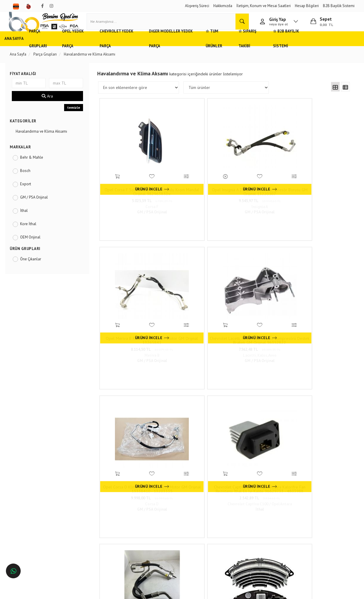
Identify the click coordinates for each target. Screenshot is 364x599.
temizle (75, 118)
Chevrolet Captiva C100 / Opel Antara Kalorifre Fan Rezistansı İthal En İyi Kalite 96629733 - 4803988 (194, 285)
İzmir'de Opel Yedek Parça (35, 531)
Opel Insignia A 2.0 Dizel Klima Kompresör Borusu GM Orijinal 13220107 (194, 175)
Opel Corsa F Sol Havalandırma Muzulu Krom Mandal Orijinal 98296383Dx (131, 175)
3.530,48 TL (319, 294)
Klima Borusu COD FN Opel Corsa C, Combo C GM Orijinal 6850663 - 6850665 (256, 285)
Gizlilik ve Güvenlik (92, 505)
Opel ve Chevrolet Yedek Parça (39, 488)
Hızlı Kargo (85, 488)
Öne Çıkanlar (34, 269)
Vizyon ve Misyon (90, 514)
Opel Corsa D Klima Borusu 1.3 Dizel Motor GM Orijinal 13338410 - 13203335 (131, 285)
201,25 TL (131, 404)
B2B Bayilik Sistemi (339, 6)
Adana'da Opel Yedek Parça (36, 496)
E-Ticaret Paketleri (179, 592)
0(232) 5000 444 (160, 507)
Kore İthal (32, 234)
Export (29, 194)
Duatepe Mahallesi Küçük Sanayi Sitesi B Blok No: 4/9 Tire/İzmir (166, 493)
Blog (80, 523)
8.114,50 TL (257, 184)
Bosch (29, 181)
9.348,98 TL (256, 404)
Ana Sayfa (19, 49)
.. (268, 447)
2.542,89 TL (194, 294)
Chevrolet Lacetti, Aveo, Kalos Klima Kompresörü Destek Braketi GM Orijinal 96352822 (319, 175)
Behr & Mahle (35, 167)
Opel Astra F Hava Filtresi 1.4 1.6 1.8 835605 (131, 395)
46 (278, 447)
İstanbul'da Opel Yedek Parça (38, 540)
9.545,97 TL (194, 184)
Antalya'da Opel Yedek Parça (37, 523)
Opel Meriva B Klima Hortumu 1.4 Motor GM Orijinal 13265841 (257, 175)
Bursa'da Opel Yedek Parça (36, 514)
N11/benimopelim (159, 544)
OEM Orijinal (34, 247)
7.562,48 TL (319, 184)
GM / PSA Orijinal (38, 207)
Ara (50, 106)
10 (258, 447)
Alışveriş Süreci (197, 6)
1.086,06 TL (319, 404)
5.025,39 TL (131, 184)
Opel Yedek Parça (89, 49)
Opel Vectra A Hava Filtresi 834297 (194, 395)
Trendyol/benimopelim (163, 534)
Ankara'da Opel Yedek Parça (37, 505)
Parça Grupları (50, 49)
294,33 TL (194, 404)
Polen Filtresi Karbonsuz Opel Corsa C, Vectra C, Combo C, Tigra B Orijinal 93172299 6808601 (319, 395)
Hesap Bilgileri (307, 6)
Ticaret (152, 592)
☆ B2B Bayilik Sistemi (323, 49)
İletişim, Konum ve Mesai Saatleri (264, 6)
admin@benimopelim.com (169, 525)
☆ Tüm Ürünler (243, 49)
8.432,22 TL (257, 294)
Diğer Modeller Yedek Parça (194, 49)
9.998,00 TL (131, 294)
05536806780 (169, 516)
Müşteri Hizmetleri (91, 496)
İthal (28, 221)
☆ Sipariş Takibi (281, 49)
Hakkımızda (223, 6)
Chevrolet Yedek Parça (136, 49)
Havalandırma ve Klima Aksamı (45, 141)
